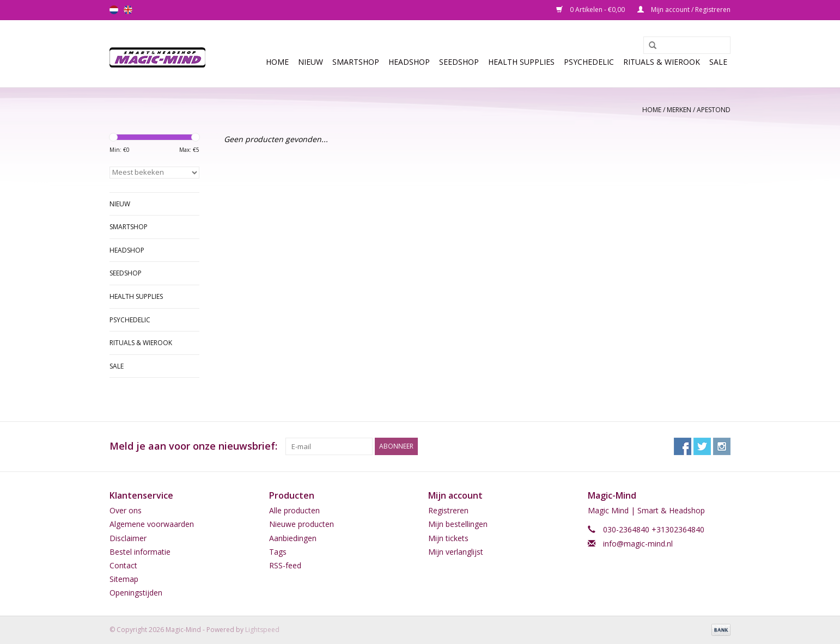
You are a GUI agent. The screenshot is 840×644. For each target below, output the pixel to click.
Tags (278, 552)
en (128, 10)
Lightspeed (262, 630)
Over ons (126, 510)
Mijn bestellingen (458, 524)
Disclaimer (128, 538)
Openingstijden (136, 593)
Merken (679, 110)
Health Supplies (521, 62)
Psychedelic (589, 62)
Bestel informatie (140, 552)
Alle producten (294, 510)
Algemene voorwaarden (152, 524)
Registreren (448, 510)
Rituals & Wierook (662, 62)
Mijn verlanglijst (456, 552)
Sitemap (124, 579)
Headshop (409, 62)
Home (277, 62)
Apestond (714, 110)
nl (114, 10)
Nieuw (311, 62)
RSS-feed (285, 565)
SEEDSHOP (459, 62)
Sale (718, 62)
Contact (123, 565)
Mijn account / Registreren (684, 10)
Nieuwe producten (302, 524)
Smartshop (356, 62)
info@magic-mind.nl (638, 544)
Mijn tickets (448, 538)
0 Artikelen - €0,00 (591, 10)
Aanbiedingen (293, 538)
